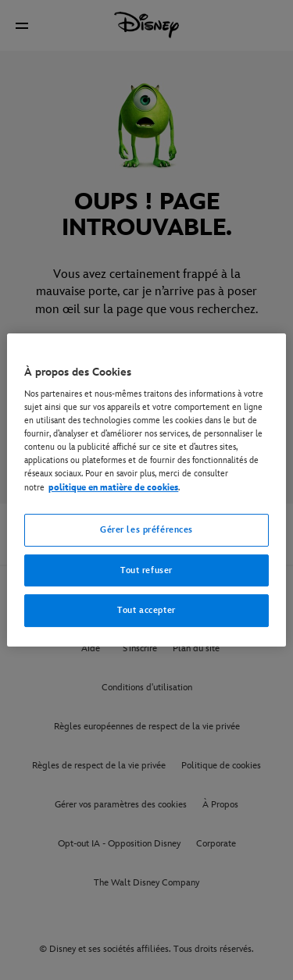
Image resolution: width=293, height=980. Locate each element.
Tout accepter (146, 611)
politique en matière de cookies (113, 488)
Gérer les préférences (146, 530)
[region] (146, 490)
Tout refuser (146, 570)
